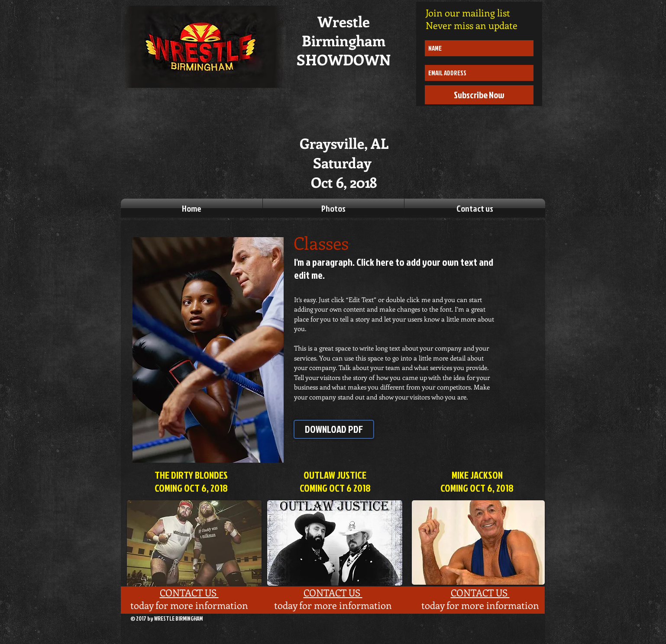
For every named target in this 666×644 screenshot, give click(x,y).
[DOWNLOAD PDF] (334, 429)
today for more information (189, 605)
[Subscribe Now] (479, 95)
